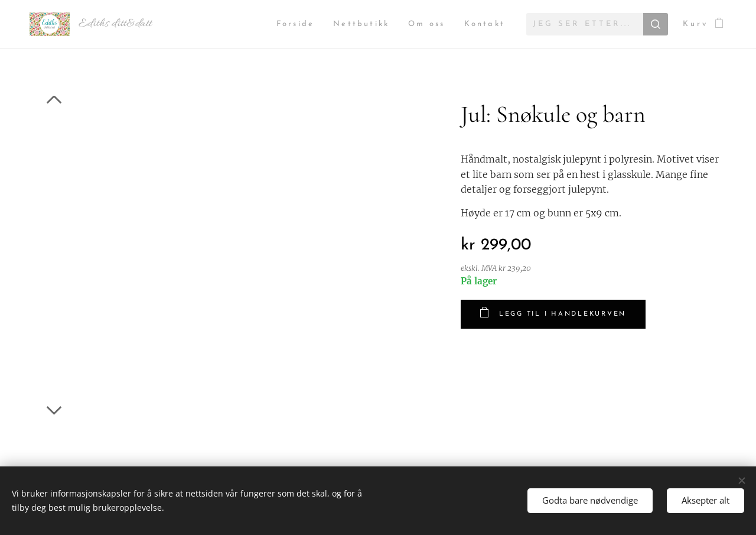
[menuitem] (286, 25)
